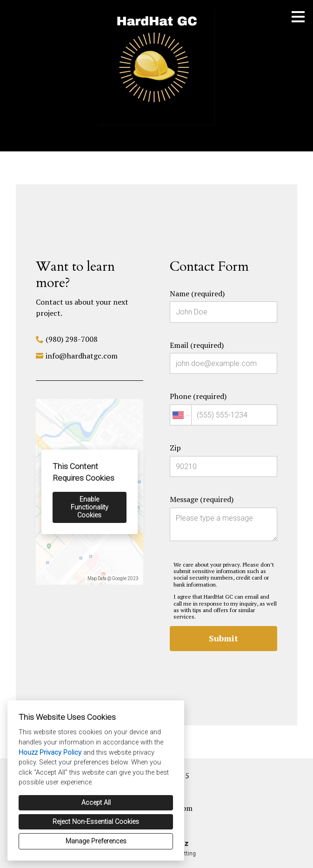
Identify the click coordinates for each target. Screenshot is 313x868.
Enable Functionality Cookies (90, 507)
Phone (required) (223, 408)
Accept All (96, 803)
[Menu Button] (298, 17)
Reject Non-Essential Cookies (96, 822)
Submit (223, 638)
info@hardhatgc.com (82, 356)
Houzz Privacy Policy (50, 753)
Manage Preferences (96, 841)
